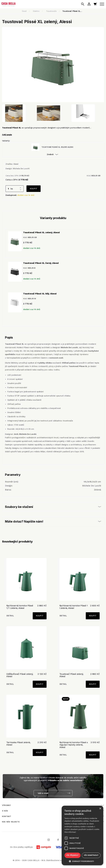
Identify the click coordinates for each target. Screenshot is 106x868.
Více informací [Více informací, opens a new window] (70, 832)
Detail (10, 616)
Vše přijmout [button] (72, 855)
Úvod (24, 11)
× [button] (100, 809)
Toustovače (51, 11)
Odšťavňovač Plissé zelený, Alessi (20, 675)
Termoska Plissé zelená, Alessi (18, 744)
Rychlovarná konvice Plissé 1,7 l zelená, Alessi (20, 607)
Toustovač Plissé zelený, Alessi (71, 675)
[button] (82, 861)
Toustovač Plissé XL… (72, 11)
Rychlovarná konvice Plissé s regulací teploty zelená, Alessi (74, 745)
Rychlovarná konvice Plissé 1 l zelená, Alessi (74, 607)
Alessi (16, 164)
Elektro (36, 11)
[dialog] (82, 835)
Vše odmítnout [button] (91, 855)
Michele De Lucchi (21, 169)
